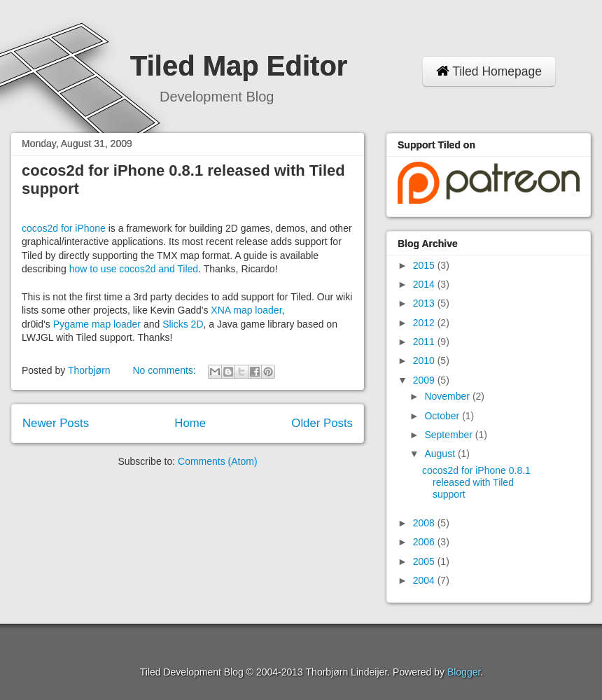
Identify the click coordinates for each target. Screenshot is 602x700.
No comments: (165, 370)
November (448, 396)
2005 (425, 561)
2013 (425, 303)
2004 (425, 580)
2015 (425, 265)
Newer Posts (56, 423)
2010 (425, 360)
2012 (425, 323)
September (449, 435)
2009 (425, 380)
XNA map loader (246, 310)
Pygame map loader (97, 324)
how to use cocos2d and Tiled (134, 269)
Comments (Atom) (218, 461)
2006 (425, 542)
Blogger (464, 672)
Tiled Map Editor (239, 66)
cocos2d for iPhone (64, 228)
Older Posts (322, 423)
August (441, 454)
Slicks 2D (183, 324)
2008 (425, 523)
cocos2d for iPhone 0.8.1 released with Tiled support (476, 482)
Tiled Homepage (489, 71)
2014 (425, 284)
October (443, 416)
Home (190, 423)
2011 (425, 342)
